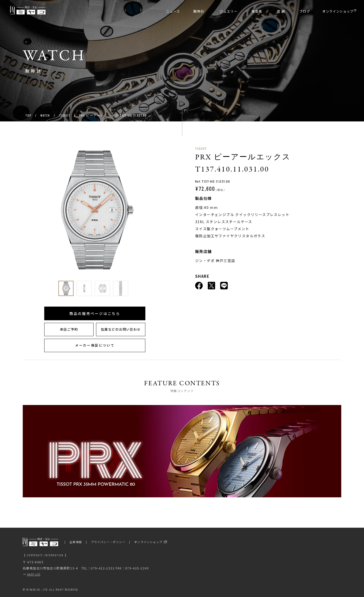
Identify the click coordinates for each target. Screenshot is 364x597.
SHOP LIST (34, 574)
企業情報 (76, 542)
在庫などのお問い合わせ (121, 329)
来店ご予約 (69, 329)
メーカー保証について (95, 345)
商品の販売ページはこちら (95, 313)
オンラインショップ (148, 542)
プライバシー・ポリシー (108, 542)
